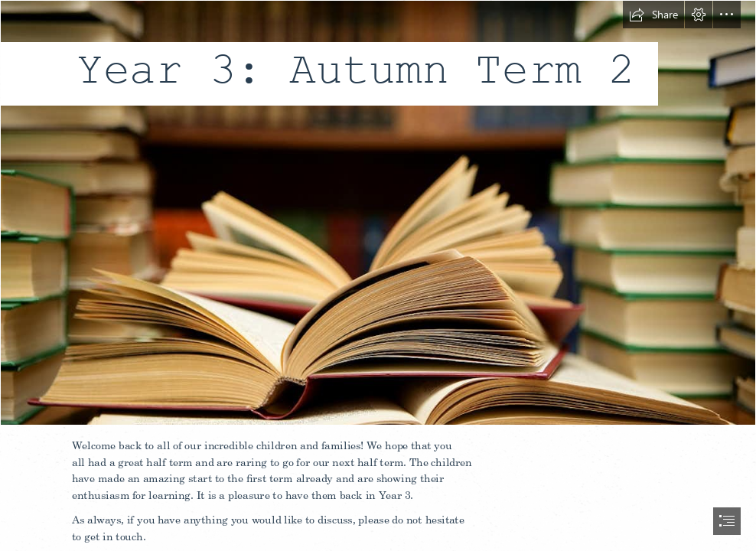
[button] (653, 15)
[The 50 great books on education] (378, 213)
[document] (378, 275)
